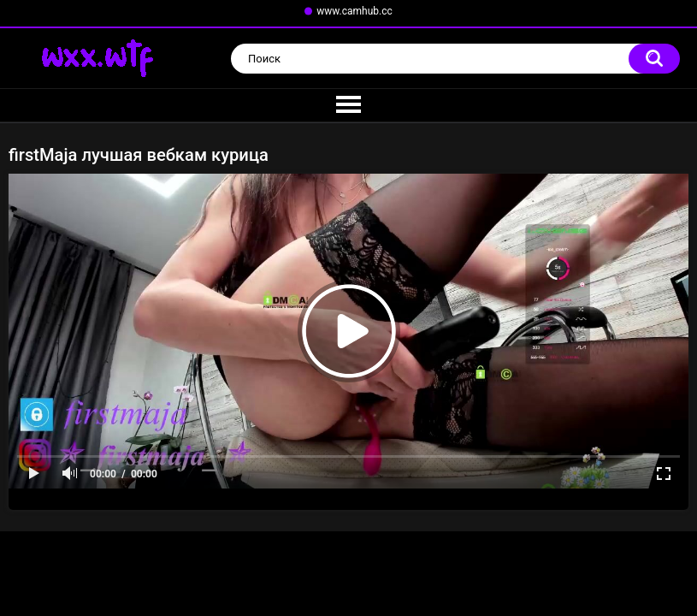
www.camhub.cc (354, 11)
